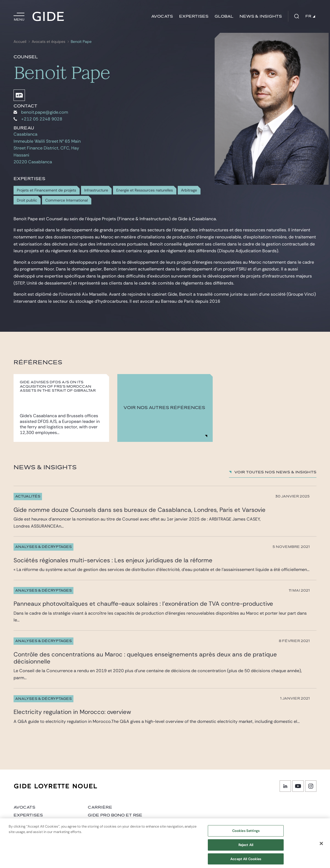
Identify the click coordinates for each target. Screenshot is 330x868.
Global (224, 16)
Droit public (27, 200)
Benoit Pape (81, 42)
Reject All (246, 848)
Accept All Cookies (246, 861)
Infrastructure (96, 190)
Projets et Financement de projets (46, 190)
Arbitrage (189, 190)
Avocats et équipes (48, 42)
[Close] (321, 846)
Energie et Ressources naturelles (145, 190)
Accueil (20, 42)
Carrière (100, 807)
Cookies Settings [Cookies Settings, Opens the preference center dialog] (246, 833)
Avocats (162, 16)
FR (310, 16)
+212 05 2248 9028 (38, 119)
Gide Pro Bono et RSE (115, 815)
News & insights (261, 16)
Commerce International (67, 200)
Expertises (194, 16)
